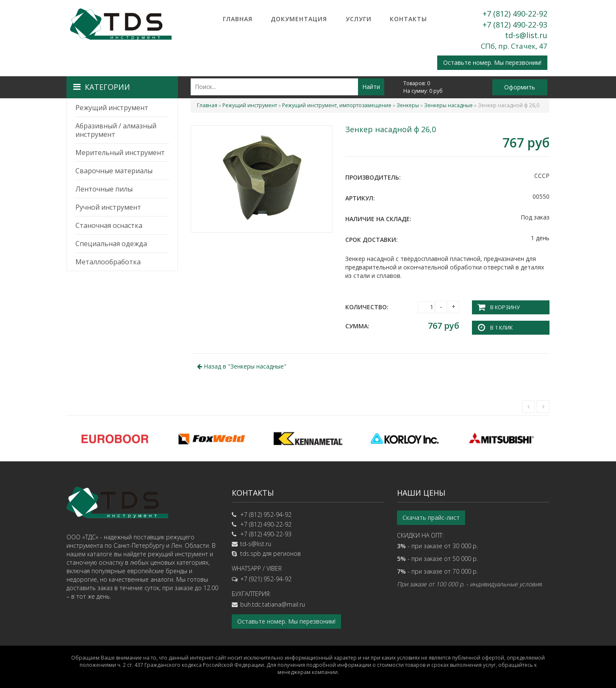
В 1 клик (501, 327)
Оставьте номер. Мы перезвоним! (492, 62)
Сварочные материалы (114, 171)
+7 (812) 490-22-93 (515, 25)
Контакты (408, 19)
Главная (238, 19)
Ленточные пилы (104, 189)
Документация (299, 19)
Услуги (359, 19)
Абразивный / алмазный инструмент (116, 130)
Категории (102, 87)
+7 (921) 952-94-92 (266, 578)
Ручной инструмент (108, 207)
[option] (115, 438)
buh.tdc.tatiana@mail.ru (273, 604)
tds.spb (251, 553)
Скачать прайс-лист (431, 517)
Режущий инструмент (112, 108)
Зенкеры (408, 105)
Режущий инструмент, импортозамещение (337, 105)
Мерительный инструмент (120, 153)
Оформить (520, 87)
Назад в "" (242, 366)
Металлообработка (108, 262)
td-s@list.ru (526, 35)
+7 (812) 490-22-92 (515, 14)
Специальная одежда (111, 244)
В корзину (505, 307)
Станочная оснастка (109, 225)
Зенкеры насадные (448, 105)
